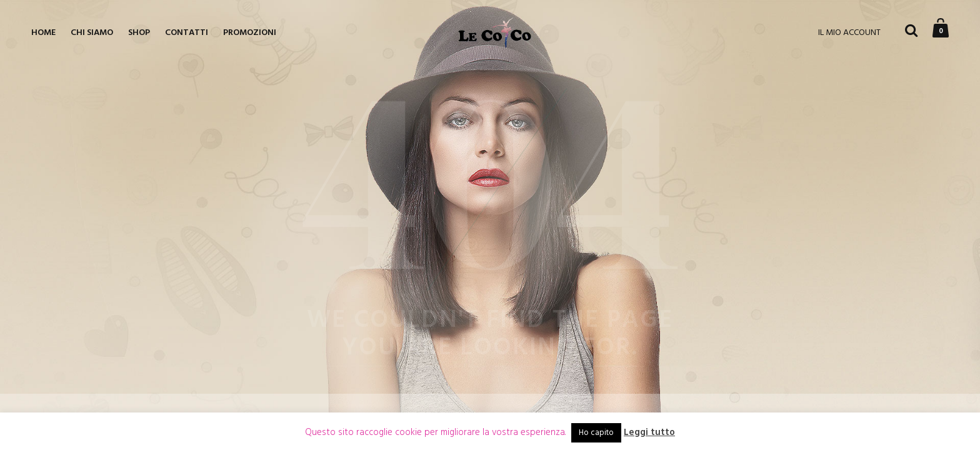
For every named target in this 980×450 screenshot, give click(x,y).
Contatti (187, 33)
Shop (139, 33)
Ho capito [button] (596, 433)
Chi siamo (92, 33)
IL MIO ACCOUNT (849, 33)
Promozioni (250, 33)
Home (43, 33)
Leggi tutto (649, 433)
